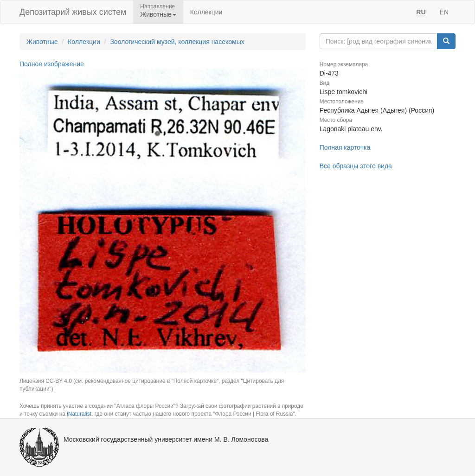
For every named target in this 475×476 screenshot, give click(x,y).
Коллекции (206, 12)
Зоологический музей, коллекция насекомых (177, 42)
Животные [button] (158, 14)
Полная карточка (345, 147)
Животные (42, 42)
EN (444, 12)
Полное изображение (52, 64)
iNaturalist (79, 414)
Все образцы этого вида (356, 166)
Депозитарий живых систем (73, 12)
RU (421, 12)
